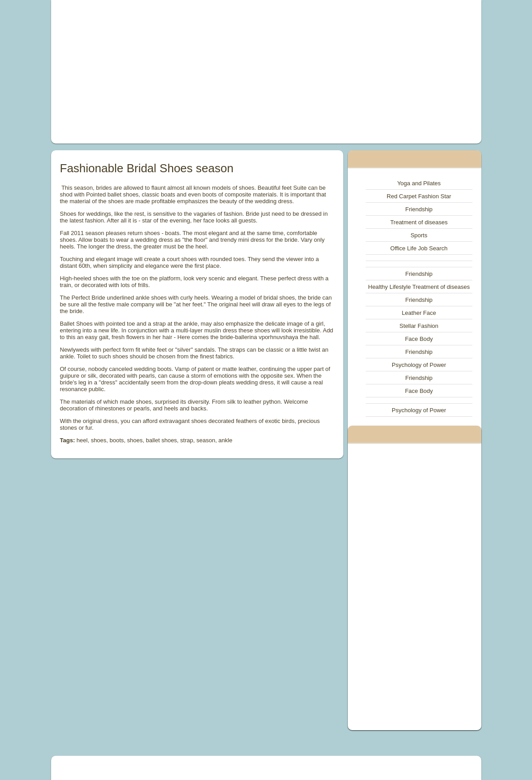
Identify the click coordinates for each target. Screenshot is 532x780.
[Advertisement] (184, 72)
